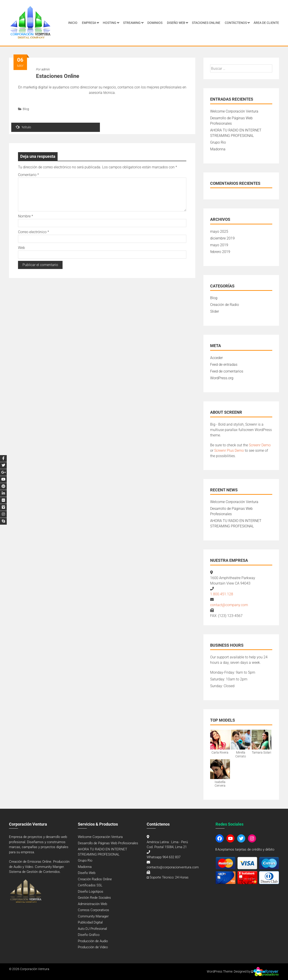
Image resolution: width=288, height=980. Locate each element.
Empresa (89, 23)
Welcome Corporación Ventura (234, 111)
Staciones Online (206, 23)
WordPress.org (222, 378)
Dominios (155, 23)
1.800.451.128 (222, 594)
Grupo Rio (218, 142)
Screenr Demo (260, 445)
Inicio (73, 23)
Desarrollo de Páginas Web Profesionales (108, 843)
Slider (215, 311)
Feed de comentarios (227, 371)
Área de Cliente (266, 23)
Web (21, 248)
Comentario (28, 175)
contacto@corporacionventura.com (173, 867)
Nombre (26, 216)
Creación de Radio (225, 305)
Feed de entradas (224, 365)
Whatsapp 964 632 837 (164, 857)
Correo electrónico (34, 232)
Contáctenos (236, 23)
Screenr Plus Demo (229, 450)
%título (23, 127)
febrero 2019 (220, 252)
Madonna (218, 149)
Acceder (216, 358)
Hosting (110, 23)
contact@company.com (229, 605)
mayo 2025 (219, 231)
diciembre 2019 (222, 238)
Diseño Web (176, 23)
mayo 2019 (219, 245)
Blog (26, 109)
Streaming (132, 23)
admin (46, 69)
